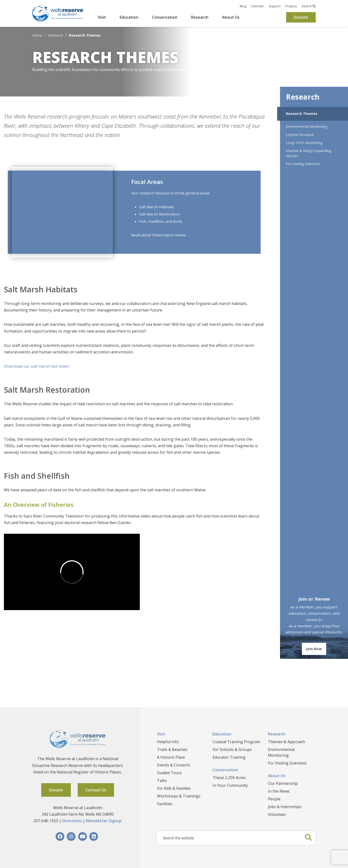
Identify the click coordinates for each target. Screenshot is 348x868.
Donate (301, 17)
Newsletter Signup (104, 821)
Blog (243, 6)
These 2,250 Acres (229, 778)
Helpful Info (168, 742)
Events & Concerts (174, 765)
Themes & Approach (286, 742)
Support (275, 6)
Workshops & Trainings (179, 796)
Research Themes (302, 114)
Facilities (165, 804)
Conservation (165, 17)
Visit (102, 17)
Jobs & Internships (285, 807)
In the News (279, 791)
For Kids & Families (174, 788)
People (274, 799)
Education (129, 17)
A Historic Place (171, 757)
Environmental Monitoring (307, 126)
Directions (72, 821)
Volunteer (277, 814)
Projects (291, 6)
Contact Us (96, 790)
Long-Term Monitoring (304, 143)
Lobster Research (300, 135)
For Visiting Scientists (303, 164)
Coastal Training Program (236, 742)
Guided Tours (169, 773)
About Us (231, 17)
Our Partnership (283, 783)
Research (200, 17)
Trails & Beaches (172, 749)
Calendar (257, 6)
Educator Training (229, 757)
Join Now (314, 649)
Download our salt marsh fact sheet (36, 366)
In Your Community (230, 785)
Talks (162, 780)
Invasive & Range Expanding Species (309, 153)
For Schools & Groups (232, 749)
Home (37, 35)
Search (309, 6)
